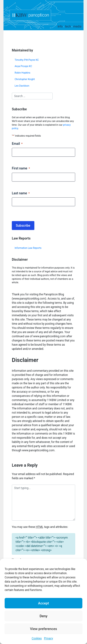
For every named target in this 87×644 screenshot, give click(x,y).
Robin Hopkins (23, 73)
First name (21, 169)
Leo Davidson (22, 86)
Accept (43, 603)
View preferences (43, 629)
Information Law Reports (28, 248)
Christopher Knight (25, 79)
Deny (44, 616)
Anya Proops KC (23, 66)
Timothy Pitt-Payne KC (27, 60)
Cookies (37, 638)
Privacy (49, 638)
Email (17, 144)
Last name (21, 193)
